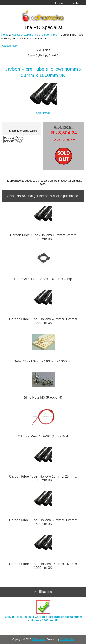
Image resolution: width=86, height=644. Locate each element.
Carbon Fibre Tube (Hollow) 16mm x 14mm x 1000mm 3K (43, 566)
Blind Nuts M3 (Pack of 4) (43, 397)
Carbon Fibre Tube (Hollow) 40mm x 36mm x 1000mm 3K (43, 321)
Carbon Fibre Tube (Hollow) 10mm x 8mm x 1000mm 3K (43, 237)
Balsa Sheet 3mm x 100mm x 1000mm (43, 361)
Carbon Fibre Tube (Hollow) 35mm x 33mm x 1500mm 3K (43, 522)
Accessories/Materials (25, 35)
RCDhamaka (39, 639)
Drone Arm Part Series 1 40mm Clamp (43, 279)
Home (60, 3)
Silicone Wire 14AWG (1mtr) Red (43, 436)
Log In (74, 3)
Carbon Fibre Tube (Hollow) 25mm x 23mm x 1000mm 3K (43, 478)
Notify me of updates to (43, 611)
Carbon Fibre (49, 35)
